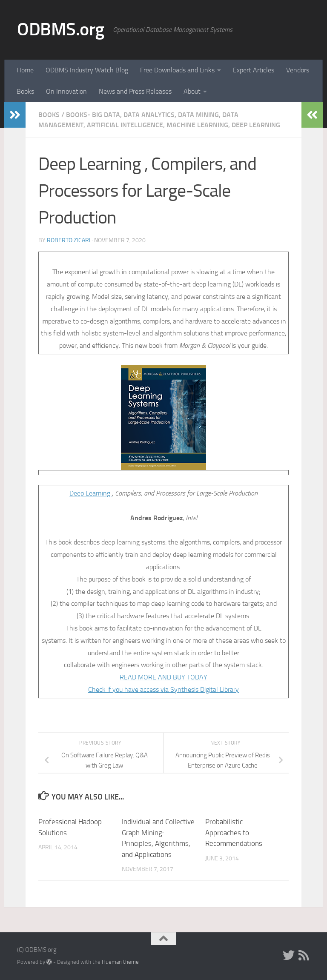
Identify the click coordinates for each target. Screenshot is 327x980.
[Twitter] (289, 955)
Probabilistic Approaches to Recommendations (234, 832)
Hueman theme (120, 962)
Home (25, 70)
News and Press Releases (135, 91)
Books (25, 91)
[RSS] (304, 955)
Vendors (298, 70)
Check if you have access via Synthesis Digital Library (163, 689)
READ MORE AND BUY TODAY (163, 677)
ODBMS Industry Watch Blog (87, 70)
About (192, 91)
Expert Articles (254, 70)
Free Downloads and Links (177, 70)
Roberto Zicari (69, 240)
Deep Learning (91, 493)
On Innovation (66, 91)
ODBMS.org (61, 29)
